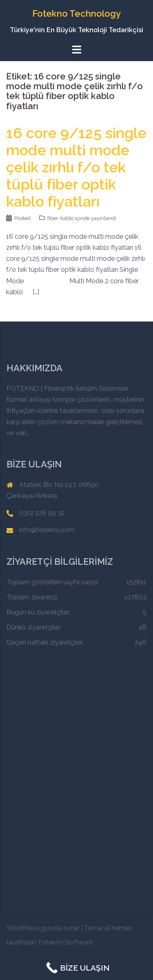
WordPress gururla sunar (43, 928)
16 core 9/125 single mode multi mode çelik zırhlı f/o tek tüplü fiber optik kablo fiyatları (76, 167)
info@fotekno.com (47, 530)
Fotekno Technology (76, 13)
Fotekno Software (65, 942)
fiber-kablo (61, 218)
